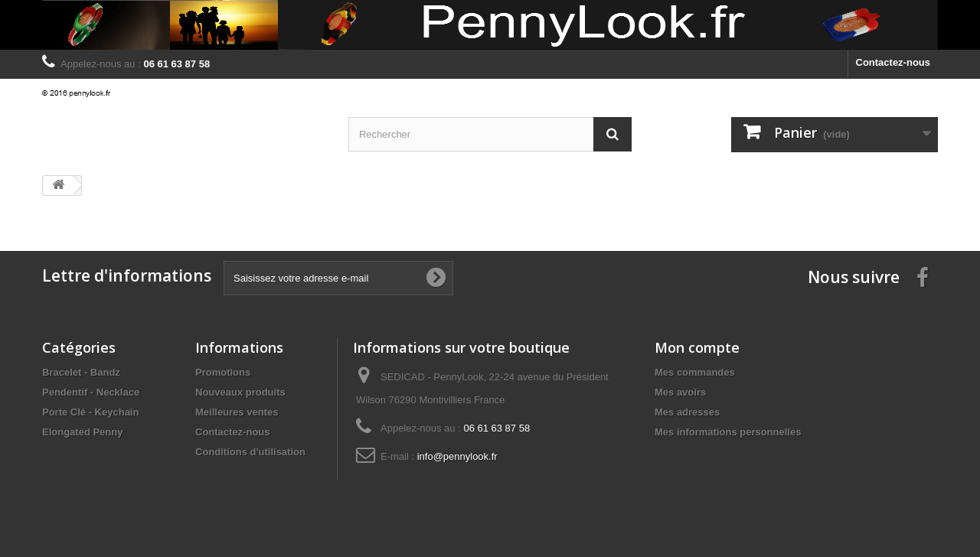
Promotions (223, 372)
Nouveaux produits (240, 392)
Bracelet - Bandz (81, 372)
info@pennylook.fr (457, 456)
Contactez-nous (893, 62)
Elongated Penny (82, 432)
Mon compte (697, 347)
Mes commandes (695, 372)
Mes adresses (687, 412)
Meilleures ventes (237, 412)
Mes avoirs (680, 392)
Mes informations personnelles (728, 432)
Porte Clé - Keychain (90, 412)
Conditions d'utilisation (250, 452)
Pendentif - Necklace (91, 392)
